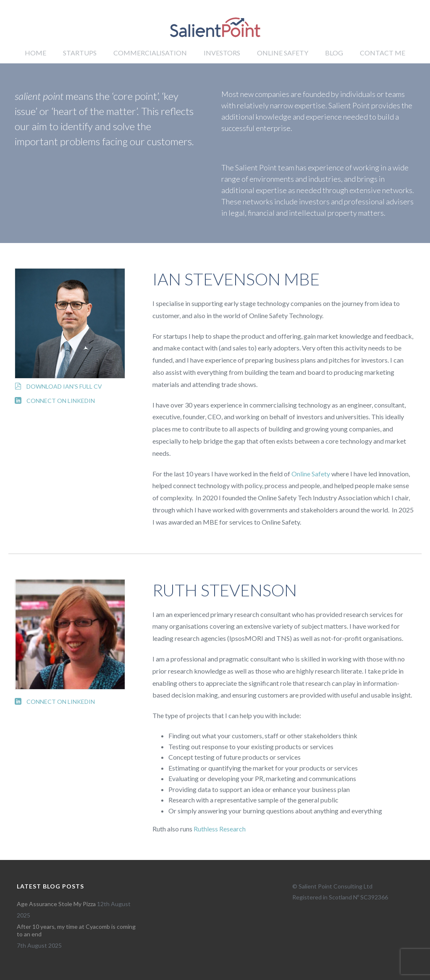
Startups (80, 53)
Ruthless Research (220, 829)
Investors (222, 53)
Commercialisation (150, 53)
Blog (334, 53)
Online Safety (283, 53)
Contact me (383, 53)
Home (35, 53)
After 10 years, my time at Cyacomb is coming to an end (76, 930)
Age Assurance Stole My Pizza (56, 904)
